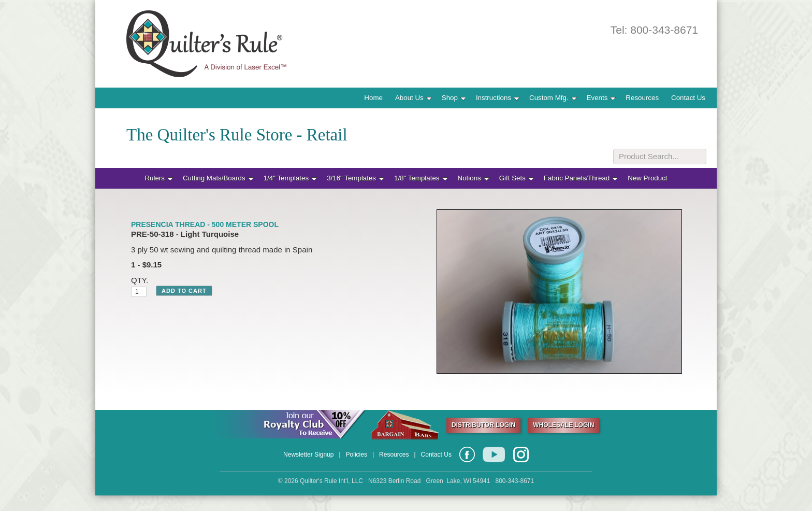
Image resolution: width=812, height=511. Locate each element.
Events (601, 98)
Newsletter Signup (308, 455)
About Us (414, 98)
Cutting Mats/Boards (218, 178)
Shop (454, 98)
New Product (647, 178)
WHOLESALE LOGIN (563, 425)
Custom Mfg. (553, 98)
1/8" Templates (421, 178)
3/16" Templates (356, 178)
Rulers (159, 178)
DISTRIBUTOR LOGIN (483, 425)
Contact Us (688, 98)
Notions (474, 178)
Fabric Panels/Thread (581, 178)
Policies (357, 455)
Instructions (498, 98)
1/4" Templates (290, 178)
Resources (642, 98)
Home (373, 98)
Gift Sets (517, 178)
